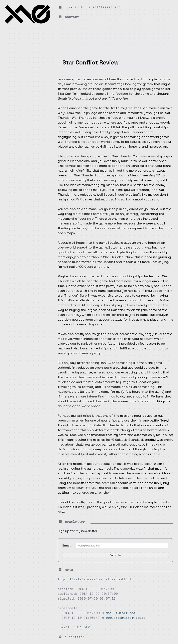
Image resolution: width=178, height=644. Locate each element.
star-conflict (119, 579)
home (68, 7)
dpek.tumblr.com (121, 613)
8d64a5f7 (82, 627)
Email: (67, 545)
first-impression (86, 579)
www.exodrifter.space (126, 618)
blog (82, 7)
